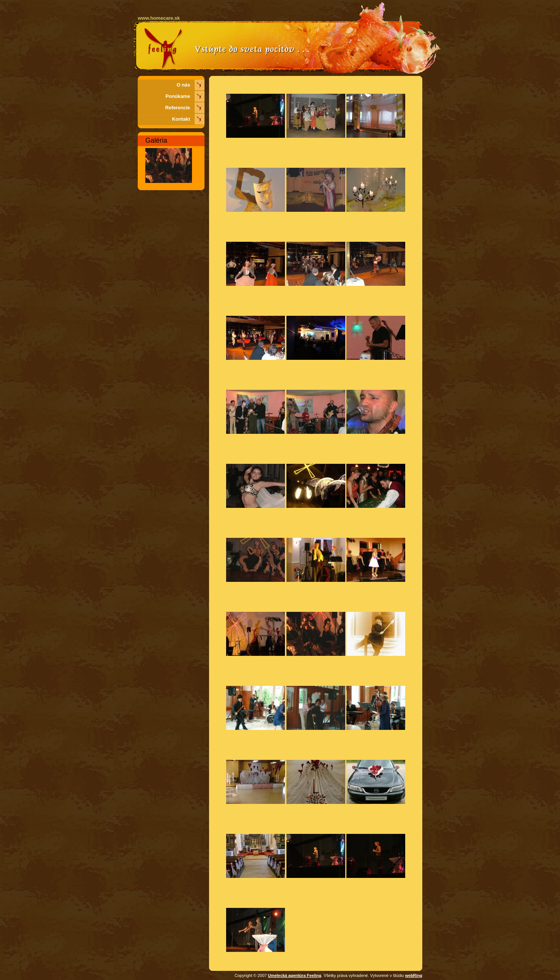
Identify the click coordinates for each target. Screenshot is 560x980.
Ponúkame (178, 96)
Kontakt (181, 119)
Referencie (178, 108)
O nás (183, 85)
